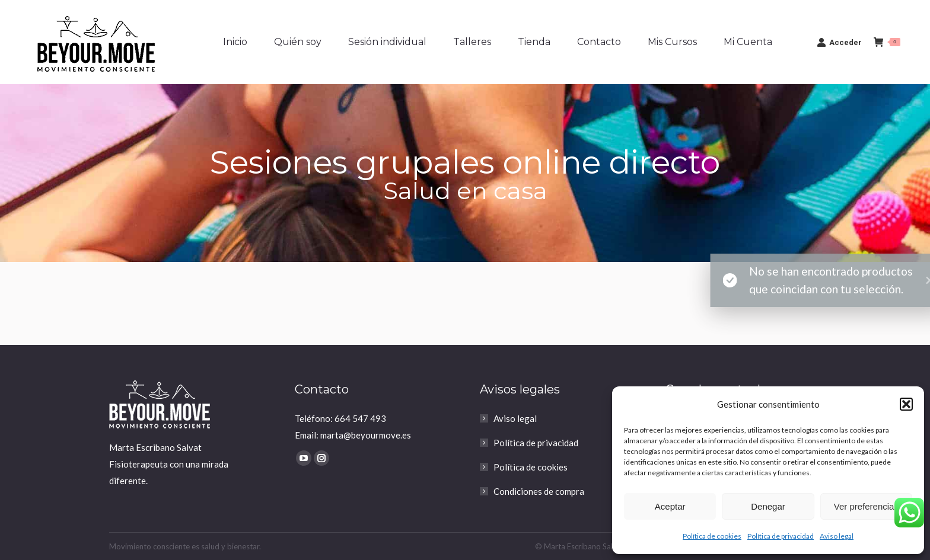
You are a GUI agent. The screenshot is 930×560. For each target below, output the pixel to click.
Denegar (768, 506)
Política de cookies (712, 536)
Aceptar (670, 506)
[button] (906, 404)
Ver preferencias (866, 506)
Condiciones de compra (539, 491)
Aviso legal (837, 536)
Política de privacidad (781, 536)
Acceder (839, 42)
